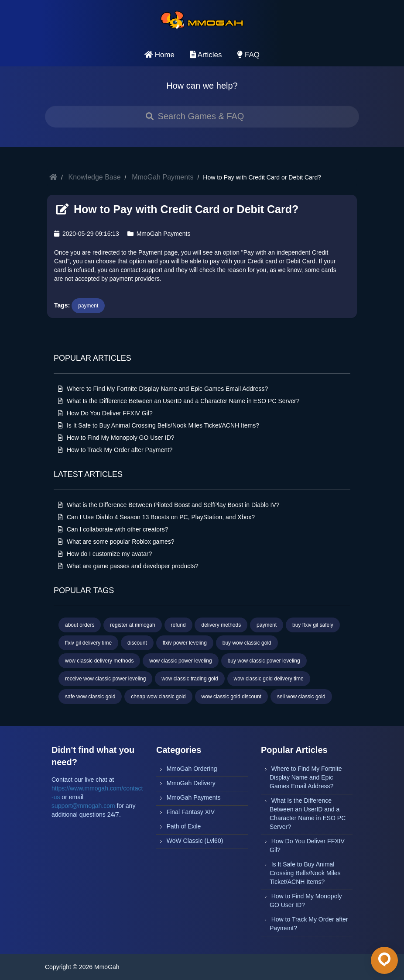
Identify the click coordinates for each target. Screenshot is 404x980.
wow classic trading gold (190, 679)
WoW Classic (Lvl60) (195, 841)
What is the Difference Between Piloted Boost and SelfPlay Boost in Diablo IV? (169, 505)
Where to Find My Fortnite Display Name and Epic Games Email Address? (163, 389)
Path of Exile (184, 826)
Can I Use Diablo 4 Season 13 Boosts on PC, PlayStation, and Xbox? (156, 517)
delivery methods (221, 625)
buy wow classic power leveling (264, 661)
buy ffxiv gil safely (313, 625)
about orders (80, 625)
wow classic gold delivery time (269, 679)
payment (88, 306)
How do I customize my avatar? (105, 554)
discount (137, 643)
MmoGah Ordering (192, 769)
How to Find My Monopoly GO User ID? (116, 438)
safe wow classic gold (90, 697)
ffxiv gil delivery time (88, 643)
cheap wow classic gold (158, 697)
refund (178, 625)
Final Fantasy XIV (191, 812)
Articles (206, 55)
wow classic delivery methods (99, 661)
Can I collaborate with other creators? (113, 529)
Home (159, 55)
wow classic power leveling (180, 661)
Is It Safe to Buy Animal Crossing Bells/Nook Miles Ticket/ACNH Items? (159, 425)
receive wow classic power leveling (105, 679)
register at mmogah (132, 625)
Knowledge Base (95, 177)
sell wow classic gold (301, 697)
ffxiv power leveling (185, 643)
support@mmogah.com (83, 806)
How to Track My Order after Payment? (115, 450)
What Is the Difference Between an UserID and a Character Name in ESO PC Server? (179, 401)
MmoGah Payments (163, 177)
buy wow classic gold (247, 643)
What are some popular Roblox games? (116, 542)
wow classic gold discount (231, 697)
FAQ (248, 55)
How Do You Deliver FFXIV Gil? (105, 413)
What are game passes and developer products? (128, 566)
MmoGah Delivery (191, 783)
